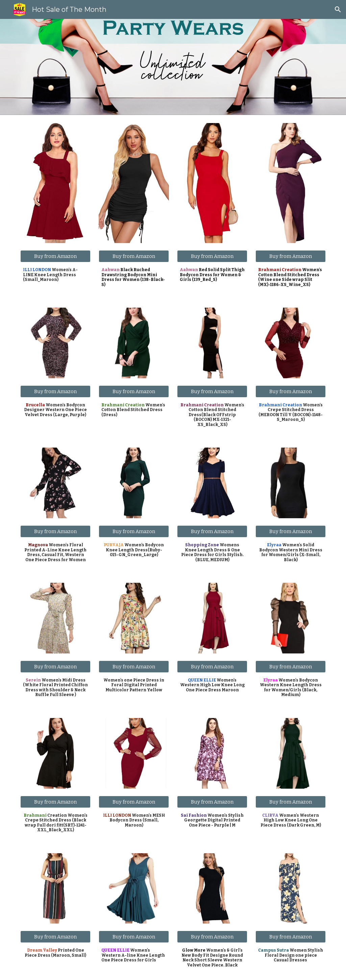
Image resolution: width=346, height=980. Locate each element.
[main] (56, 274)
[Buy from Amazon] (56, 256)
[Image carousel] (56, 183)
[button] (338, 9)
